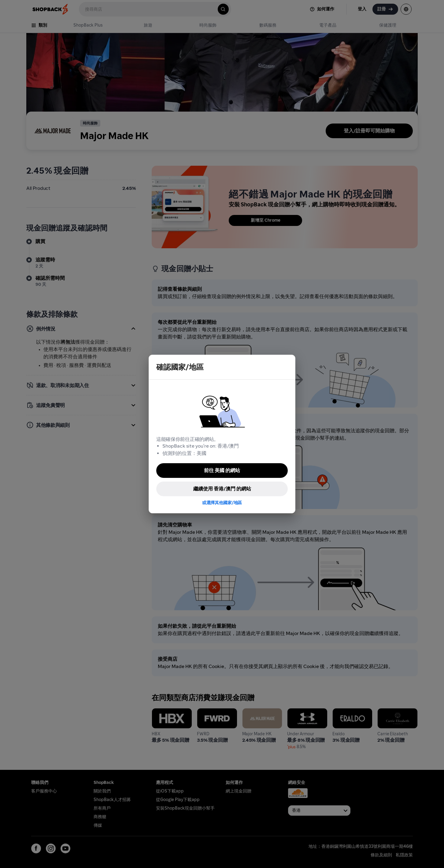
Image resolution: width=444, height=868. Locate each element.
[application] (428, 852)
